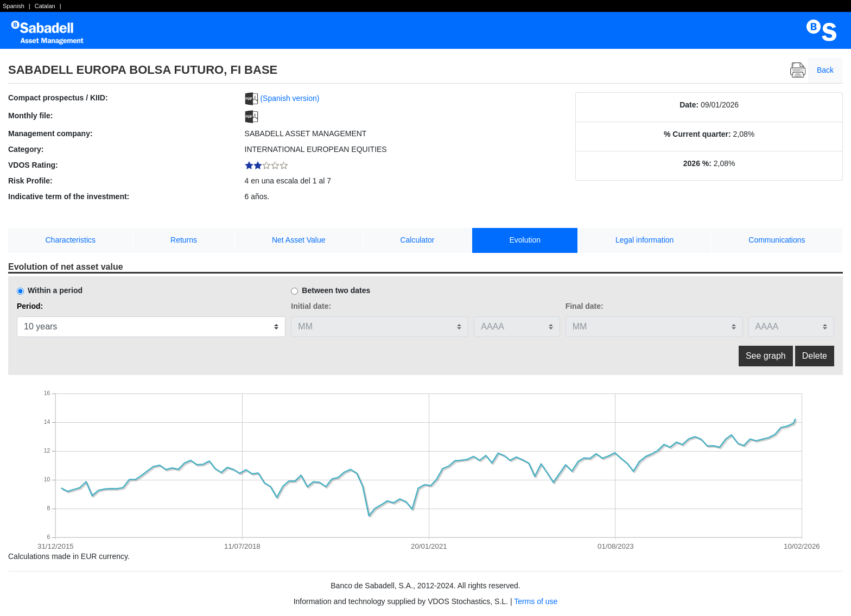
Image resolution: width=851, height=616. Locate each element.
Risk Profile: (30, 181)
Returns (184, 240)
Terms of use (536, 601)
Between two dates (336, 290)
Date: (689, 105)
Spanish (14, 6)
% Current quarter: (697, 134)
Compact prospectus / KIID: (58, 98)
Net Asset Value (299, 240)
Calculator (417, 240)
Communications (777, 240)
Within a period (55, 290)
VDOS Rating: (33, 165)
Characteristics (71, 240)
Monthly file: (30, 116)
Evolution (525, 240)
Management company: (50, 134)
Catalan (45, 6)
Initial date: (311, 306)
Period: (30, 306)
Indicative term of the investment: (69, 196)
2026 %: (697, 163)
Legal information (644, 240)
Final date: (585, 306)
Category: (26, 149)
